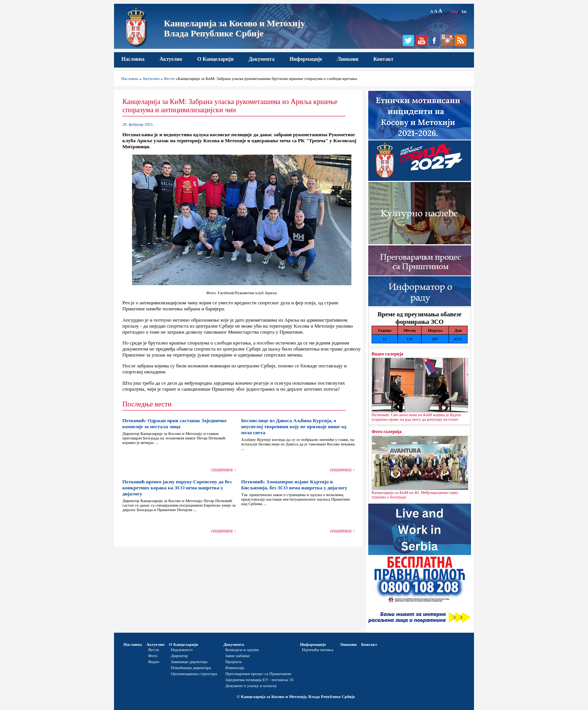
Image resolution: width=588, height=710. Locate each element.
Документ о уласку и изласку (251, 686)
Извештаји (235, 668)
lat (464, 11)
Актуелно (171, 59)
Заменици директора (189, 662)
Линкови (348, 59)
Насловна (133, 59)
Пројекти (234, 662)
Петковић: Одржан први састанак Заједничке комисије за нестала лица (174, 423)
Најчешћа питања (318, 650)
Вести (169, 78)
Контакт (384, 59)
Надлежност (182, 650)
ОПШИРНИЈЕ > (224, 470)
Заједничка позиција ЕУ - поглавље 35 (259, 680)
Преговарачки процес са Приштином (258, 674)
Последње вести (147, 404)
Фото (153, 656)
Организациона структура (194, 674)
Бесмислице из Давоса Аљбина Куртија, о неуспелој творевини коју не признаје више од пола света (294, 426)
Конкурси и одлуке (242, 650)
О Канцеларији (215, 59)
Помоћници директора (191, 668)
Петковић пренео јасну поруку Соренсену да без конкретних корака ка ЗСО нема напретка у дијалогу (177, 488)
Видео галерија (388, 354)
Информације (306, 59)
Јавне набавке (238, 656)
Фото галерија (387, 432)
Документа (262, 59)
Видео (154, 662)
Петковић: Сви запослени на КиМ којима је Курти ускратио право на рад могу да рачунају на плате (416, 417)
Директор (179, 656)
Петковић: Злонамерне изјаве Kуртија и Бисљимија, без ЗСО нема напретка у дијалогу (294, 485)
